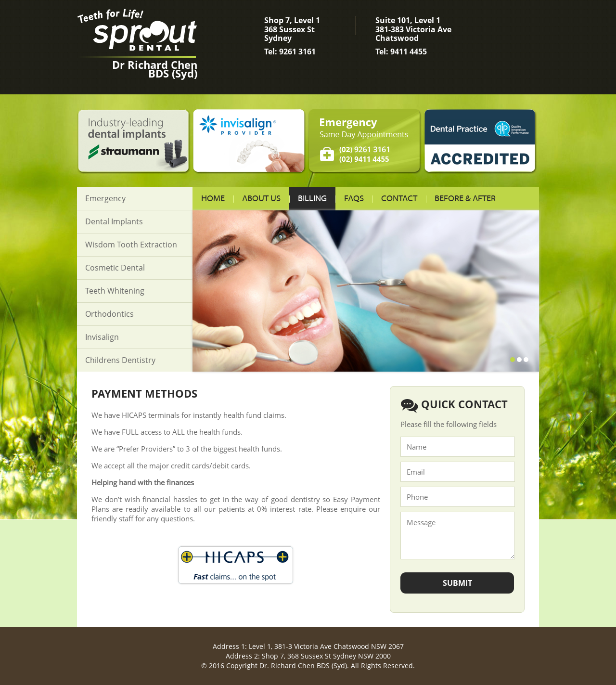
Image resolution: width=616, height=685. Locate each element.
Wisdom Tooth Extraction (131, 245)
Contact (399, 199)
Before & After (465, 199)
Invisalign (102, 337)
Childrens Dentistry (120, 360)
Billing (312, 199)
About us (261, 199)
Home (213, 199)
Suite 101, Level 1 (414, 35)
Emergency (105, 198)
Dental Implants (114, 221)
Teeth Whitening (115, 291)
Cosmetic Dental (115, 268)
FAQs (354, 199)
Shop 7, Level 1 (303, 35)
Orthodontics (109, 314)
